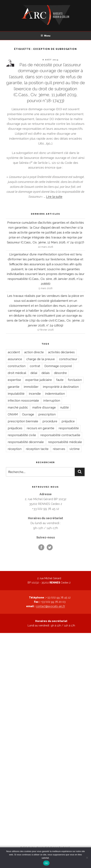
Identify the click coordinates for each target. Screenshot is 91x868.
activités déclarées (61, 352)
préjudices (15, 428)
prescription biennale (23, 421)
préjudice (68, 421)
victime (75, 449)
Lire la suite (54, 197)
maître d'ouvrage (44, 407)
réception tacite (37, 449)
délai (34, 373)
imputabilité (16, 394)
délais (46, 373)
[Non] (87, 858)
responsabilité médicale (65, 442)
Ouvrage (28, 414)
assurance (15, 359)
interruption (52, 401)
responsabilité (69, 428)
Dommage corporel (58, 366)
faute (60, 380)
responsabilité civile (22, 435)
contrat (35, 366)
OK (46, 863)
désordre (60, 373)
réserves (59, 449)
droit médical (17, 373)
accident (14, 352)
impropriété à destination (61, 387)
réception (15, 449)
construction (17, 366)
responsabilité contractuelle (60, 435)
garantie (14, 387)
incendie (35, 394)
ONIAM (13, 414)
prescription (47, 414)
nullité (64, 407)
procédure (50, 421)
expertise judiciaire (39, 380)
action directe (34, 352)
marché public (18, 407)
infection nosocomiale (23, 401)
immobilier (31, 387)
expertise (14, 380)
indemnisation (55, 394)
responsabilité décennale (26, 442)
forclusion (75, 380)
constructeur (68, 359)
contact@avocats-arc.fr (51, 606)
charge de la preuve (41, 359)
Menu (45, 36)
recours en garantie (40, 428)
